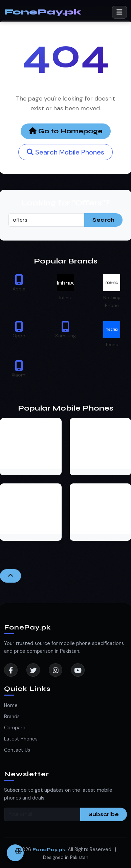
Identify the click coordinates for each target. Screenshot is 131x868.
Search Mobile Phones (65, 152)
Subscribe (104, 814)
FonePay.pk (43, 12)
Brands (12, 717)
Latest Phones (21, 739)
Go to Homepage (66, 131)
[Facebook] (11, 670)
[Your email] (42, 814)
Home (11, 705)
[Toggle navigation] (119, 12)
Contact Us (17, 750)
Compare (15, 728)
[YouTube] (78, 670)
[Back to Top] (10, 576)
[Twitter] (33, 670)
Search (103, 220)
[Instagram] (56, 670)
